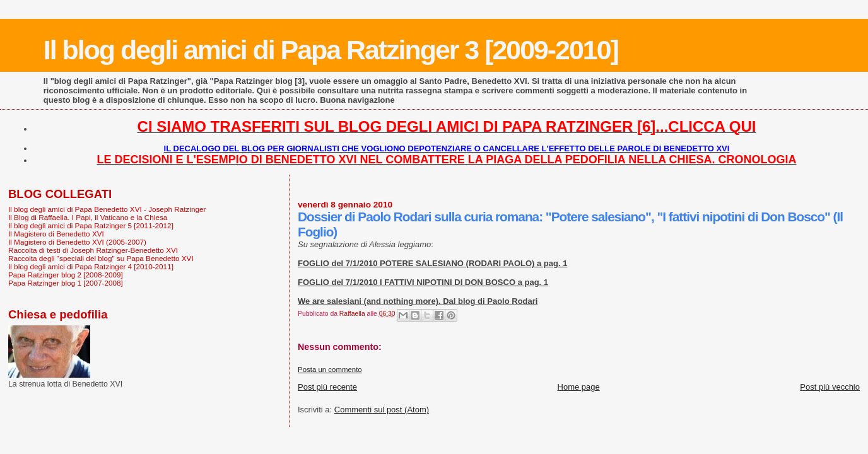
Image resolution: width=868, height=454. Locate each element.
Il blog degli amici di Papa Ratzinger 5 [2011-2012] (91, 225)
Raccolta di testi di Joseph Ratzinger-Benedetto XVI (93, 250)
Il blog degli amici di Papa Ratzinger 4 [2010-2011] (91, 266)
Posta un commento (330, 370)
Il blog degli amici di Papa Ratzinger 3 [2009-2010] (331, 50)
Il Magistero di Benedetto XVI (56, 234)
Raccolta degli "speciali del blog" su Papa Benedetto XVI (101, 258)
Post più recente (327, 387)
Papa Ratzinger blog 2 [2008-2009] (66, 275)
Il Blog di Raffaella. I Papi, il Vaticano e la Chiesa (88, 217)
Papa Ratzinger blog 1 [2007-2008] (66, 283)
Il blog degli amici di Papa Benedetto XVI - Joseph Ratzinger (107, 209)
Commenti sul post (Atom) (382, 410)
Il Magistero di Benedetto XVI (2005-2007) (77, 242)
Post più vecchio (830, 387)
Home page (579, 387)
